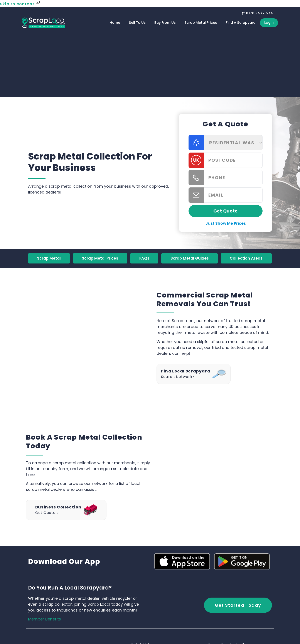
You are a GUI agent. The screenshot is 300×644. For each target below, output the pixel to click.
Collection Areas (246, 259)
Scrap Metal (49, 259)
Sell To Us (137, 23)
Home (115, 23)
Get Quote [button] (225, 211)
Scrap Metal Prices (201, 23)
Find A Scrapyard (241, 23)
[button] (257, 13)
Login (269, 23)
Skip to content (20, 4)
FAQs (144, 259)
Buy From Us (165, 23)
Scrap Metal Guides (190, 259)
